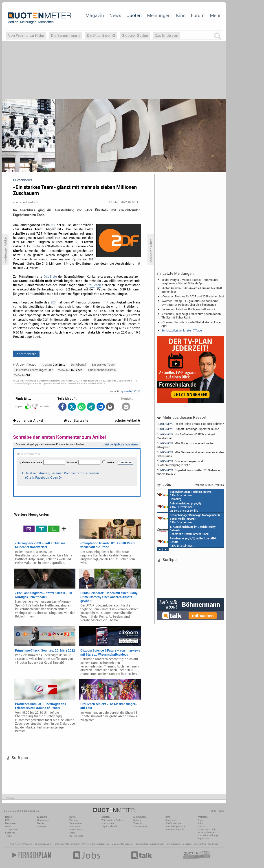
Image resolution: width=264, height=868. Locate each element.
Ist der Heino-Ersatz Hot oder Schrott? (190, 424)
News (115, 15)
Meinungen (159, 15)
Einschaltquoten (100, 844)
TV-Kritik (138, 823)
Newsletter (10, 823)
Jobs (200, 823)
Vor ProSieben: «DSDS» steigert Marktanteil (186, 436)
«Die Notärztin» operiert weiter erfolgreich (185, 445)
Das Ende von (166, 35)
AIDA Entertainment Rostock (189, 518)
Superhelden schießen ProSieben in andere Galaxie (188, 472)
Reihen (41, 823)
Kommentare (26, 354)
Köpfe (72, 833)
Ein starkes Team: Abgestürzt (34, 370)
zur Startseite (76, 420)
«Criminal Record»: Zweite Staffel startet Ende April (191, 324)
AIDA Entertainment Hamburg (185, 495)
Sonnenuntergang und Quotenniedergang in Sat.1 (180, 463)
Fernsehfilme (141, 844)
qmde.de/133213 (131, 391)
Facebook (10, 833)
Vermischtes (76, 823)
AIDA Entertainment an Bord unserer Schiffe (179, 507)
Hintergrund (43, 820)
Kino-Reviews (140, 826)
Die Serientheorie (66, 35)
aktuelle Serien (157, 844)
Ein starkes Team (103, 364)
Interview (42, 826)
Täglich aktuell (109, 826)
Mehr (215, 15)
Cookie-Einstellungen (208, 835)
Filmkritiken (59, 844)
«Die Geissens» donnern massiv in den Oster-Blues (190, 454)
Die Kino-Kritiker (174, 823)
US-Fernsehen (76, 836)
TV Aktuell (27, 844)
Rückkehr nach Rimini (102, 370)
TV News (86, 844)
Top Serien (213, 844)
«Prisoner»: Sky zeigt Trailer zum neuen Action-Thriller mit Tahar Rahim (191, 316)
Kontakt (201, 826)
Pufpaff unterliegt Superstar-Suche (188, 429)
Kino (181, 15)
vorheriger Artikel (28, 420)
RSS (7, 820)
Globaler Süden (135, 35)
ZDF (53, 225)
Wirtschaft (75, 826)
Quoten (134, 15)
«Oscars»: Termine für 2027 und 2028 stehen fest (193, 296)
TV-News (74, 820)
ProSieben (94, 285)
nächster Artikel (126, 420)
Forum (198, 15)
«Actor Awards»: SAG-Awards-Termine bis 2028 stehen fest (192, 290)
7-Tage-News (12, 830)
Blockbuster (127, 844)
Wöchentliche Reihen (112, 820)
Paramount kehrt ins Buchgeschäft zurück (188, 309)
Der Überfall (78, 364)
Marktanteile (108, 823)
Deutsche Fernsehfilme (195, 844)
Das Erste (50, 277)
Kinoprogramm (174, 844)
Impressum (203, 839)
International (76, 830)
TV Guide (115, 844)
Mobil (8, 826)
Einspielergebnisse (175, 826)
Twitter (9, 836)
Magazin (95, 15)
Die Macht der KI (101, 35)
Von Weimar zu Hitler (26, 35)
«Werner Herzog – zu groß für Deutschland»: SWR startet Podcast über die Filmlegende (190, 303)
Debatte (137, 820)
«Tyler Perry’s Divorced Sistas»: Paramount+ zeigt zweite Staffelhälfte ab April (190, 281)
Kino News (15, 844)
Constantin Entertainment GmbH (186, 530)
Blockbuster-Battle (175, 830)
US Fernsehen (73, 844)
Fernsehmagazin (42, 844)
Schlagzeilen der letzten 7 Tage (182, 330)
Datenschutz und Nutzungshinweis (207, 831)
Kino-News (171, 820)
